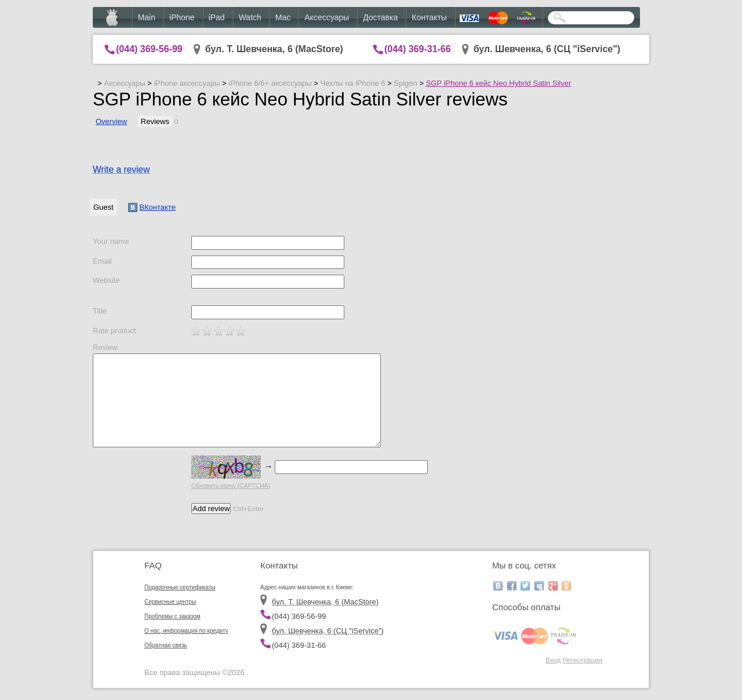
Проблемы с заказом (172, 616)
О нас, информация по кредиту (186, 631)
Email (102, 261)
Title (100, 311)
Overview (111, 121)
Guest (103, 207)
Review (105, 347)
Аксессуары (327, 17)
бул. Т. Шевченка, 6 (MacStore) (274, 49)
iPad (217, 17)
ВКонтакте (152, 207)
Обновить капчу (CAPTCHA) (231, 486)
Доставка (380, 17)
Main (147, 17)
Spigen (405, 83)
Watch (250, 17)
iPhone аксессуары (187, 83)
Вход (553, 660)
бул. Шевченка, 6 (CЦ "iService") (547, 49)
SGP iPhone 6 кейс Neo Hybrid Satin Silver (499, 83)
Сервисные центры (170, 602)
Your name (111, 241)
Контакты (429, 17)
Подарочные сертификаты (180, 587)
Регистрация (583, 660)
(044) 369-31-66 (418, 49)
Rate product (114, 331)
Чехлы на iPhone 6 (352, 83)
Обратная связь (166, 645)
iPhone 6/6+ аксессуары (270, 83)
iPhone (182, 17)
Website (106, 280)
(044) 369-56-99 (149, 49)
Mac (283, 17)
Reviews (155, 121)
